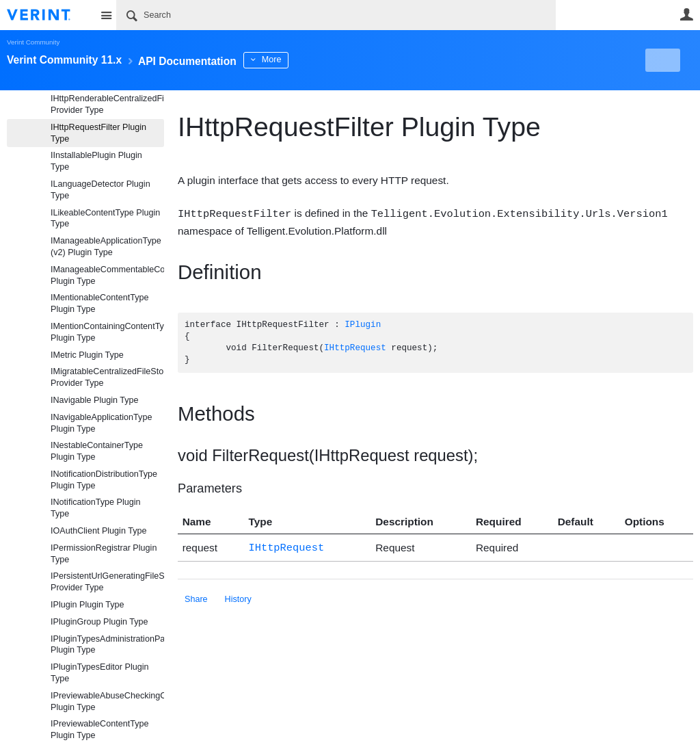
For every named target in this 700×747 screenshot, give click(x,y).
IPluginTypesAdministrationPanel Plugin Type (107, 645)
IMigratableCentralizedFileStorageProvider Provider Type (107, 377)
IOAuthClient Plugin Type (98, 531)
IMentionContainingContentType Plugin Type (107, 332)
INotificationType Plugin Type (96, 508)
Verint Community (33, 42)
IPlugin (363, 325)
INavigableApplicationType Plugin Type (101, 423)
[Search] (336, 15)
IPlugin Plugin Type (87, 605)
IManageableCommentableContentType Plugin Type (107, 275)
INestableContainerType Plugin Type (97, 451)
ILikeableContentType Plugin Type (105, 219)
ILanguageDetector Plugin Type (100, 190)
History (238, 597)
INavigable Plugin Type (95, 400)
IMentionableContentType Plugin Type (100, 303)
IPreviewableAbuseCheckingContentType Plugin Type (107, 702)
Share (196, 597)
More (307, 60)
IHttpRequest (355, 348)
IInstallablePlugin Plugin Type (96, 161)
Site (106, 15)
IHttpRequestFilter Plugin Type (98, 133)
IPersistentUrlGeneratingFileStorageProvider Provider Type (107, 582)
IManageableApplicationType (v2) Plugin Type (106, 247)
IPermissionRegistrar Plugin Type (104, 554)
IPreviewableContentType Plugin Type (100, 730)
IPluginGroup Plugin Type (99, 622)
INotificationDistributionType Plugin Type (104, 480)
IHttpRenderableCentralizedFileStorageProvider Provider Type (107, 104)
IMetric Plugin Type (87, 355)
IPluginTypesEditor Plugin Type (100, 673)
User (686, 14)
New (662, 60)
